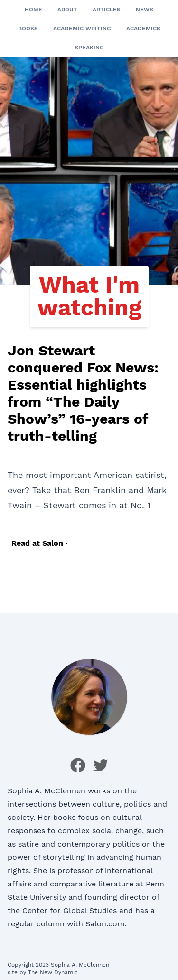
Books (28, 29)
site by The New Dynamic (43, 972)
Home (33, 10)
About (67, 10)
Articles (107, 10)
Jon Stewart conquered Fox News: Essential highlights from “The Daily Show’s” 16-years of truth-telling (83, 393)
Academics (143, 29)
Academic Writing (82, 29)
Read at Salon (40, 543)
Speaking (89, 48)
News (145, 10)
